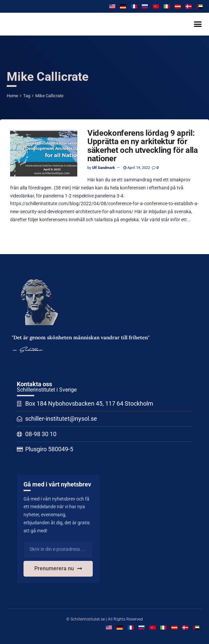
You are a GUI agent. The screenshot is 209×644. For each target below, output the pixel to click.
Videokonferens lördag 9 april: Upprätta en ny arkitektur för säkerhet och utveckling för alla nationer (143, 146)
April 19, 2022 (137, 168)
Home (12, 96)
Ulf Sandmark (103, 168)
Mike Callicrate (49, 96)
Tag (27, 96)
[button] (198, 24)
